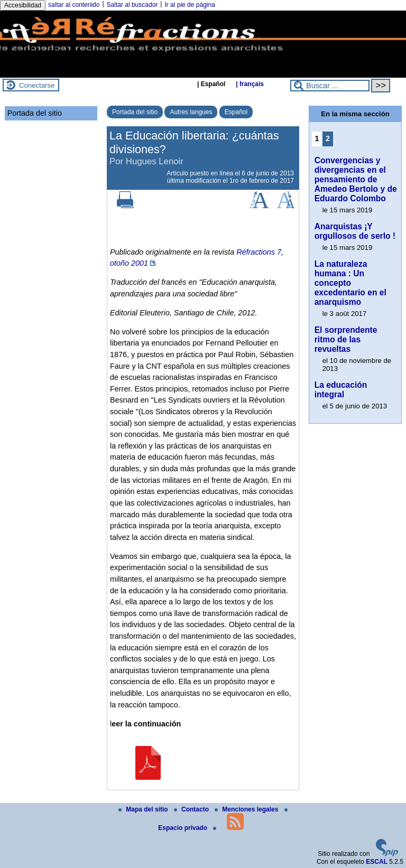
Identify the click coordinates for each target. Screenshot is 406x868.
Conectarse (37, 85)
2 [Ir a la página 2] (328, 138)
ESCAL (377, 862)
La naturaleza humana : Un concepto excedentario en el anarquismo (350, 283)
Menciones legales (247, 809)
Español (236, 112)
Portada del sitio (135, 112)
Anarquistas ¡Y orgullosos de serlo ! (355, 231)
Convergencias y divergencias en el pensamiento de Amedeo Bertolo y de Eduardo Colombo (356, 179)
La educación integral (341, 390)
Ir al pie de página (190, 5)
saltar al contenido (74, 5)
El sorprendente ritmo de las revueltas (346, 339)
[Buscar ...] (330, 86)
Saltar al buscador (132, 5)
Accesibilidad (23, 5)
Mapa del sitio (144, 809)
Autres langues (191, 112)
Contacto (192, 809)
